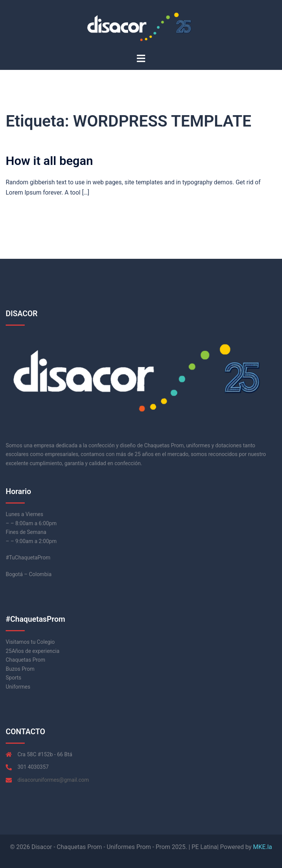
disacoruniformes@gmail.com (53, 780)
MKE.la (263, 847)
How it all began (49, 161)
